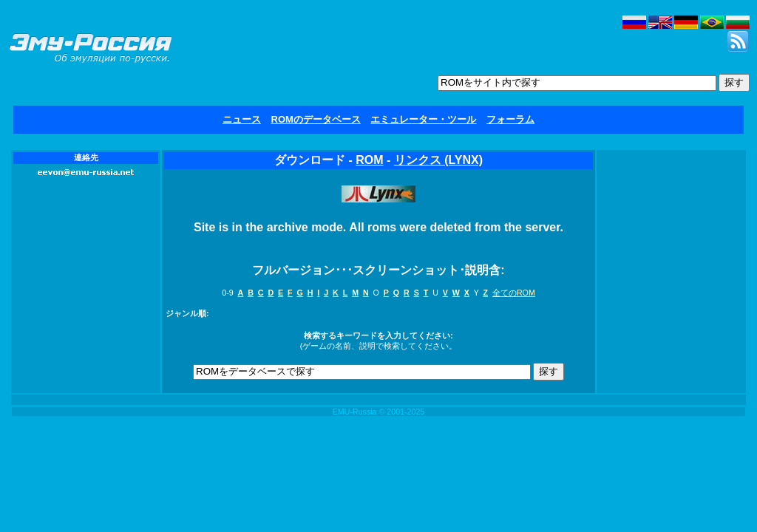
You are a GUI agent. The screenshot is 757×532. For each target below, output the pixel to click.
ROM (369, 160)
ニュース (242, 119)
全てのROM (514, 293)
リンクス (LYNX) (438, 160)
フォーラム (510, 119)
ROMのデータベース (316, 119)
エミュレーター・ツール (423, 119)
